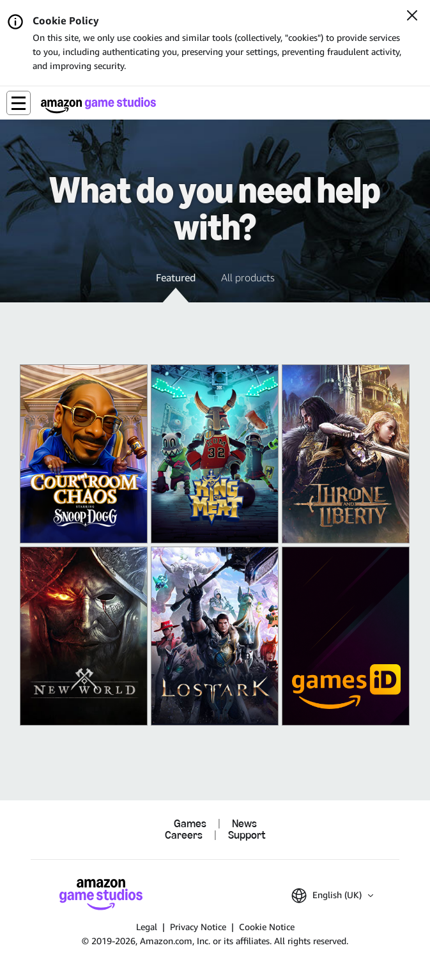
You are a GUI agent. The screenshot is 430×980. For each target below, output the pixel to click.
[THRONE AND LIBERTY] (346, 454)
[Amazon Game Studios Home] (98, 105)
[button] (19, 103)
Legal (147, 927)
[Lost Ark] (215, 636)
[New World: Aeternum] (84, 636)
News (244, 824)
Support (247, 836)
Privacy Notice (198, 927)
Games (190, 824)
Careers (184, 836)
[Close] (412, 17)
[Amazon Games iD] (346, 636)
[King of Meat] (215, 454)
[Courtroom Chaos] (84, 454)
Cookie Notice (267, 927)
